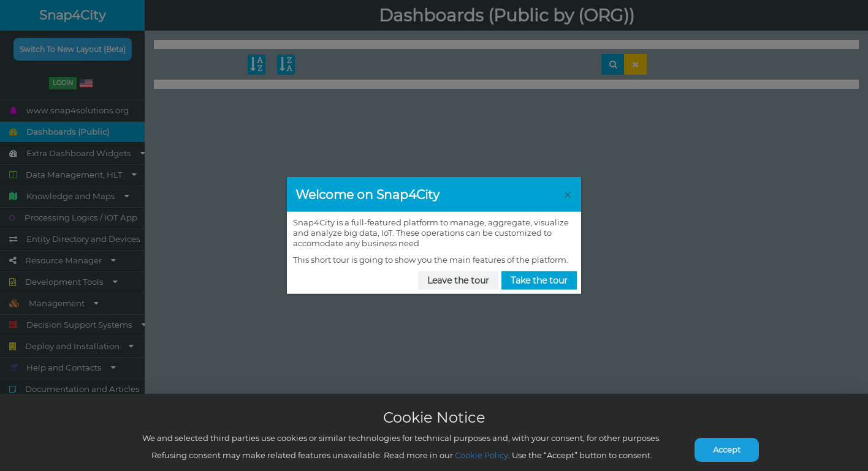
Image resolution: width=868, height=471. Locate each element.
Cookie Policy (482, 455)
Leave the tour (458, 280)
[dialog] (434, 235)
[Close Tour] (568, 194)
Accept (727, 450)
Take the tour (539, 280)
